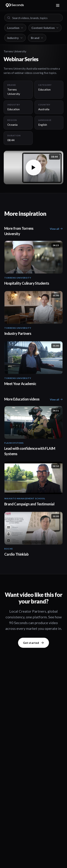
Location (15, 28)
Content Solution (45, 28)
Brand (37, 38)
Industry (15, 38)
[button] (33, 168)
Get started (34, 643)
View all (56, 229)
